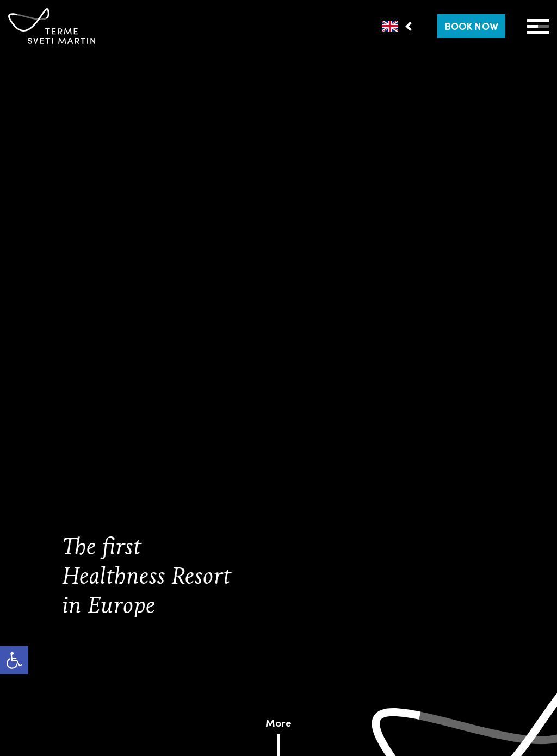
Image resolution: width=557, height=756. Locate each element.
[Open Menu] (538, 26)
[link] (14, 660)
